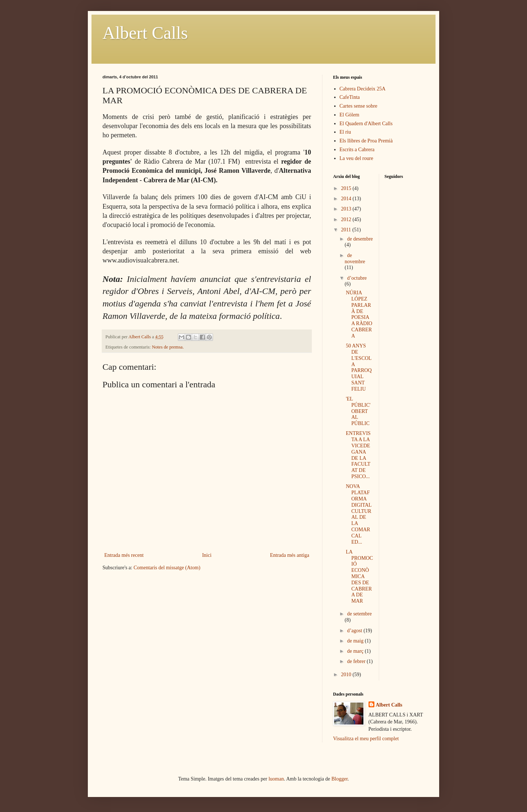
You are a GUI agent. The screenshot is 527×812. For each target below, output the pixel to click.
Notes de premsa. (168, 347)
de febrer (357, 661)
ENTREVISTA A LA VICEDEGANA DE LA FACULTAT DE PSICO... (358, 455)
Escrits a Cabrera (357, 150)
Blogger (340, 779)
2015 (347, 188)
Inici (207, 555)
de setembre (359, 614)
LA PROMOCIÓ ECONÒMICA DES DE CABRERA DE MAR (359, 576)
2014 (347, 199)
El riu (345, 132)
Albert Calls (145, 33)
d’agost (355, 631)
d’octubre (357, 278)
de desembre (360, 239)
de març (356, 651)
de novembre (355, 258)
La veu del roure (356, 158)
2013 (347, 209)
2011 (347, 230)
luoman (276, 779)
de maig (356, 641)
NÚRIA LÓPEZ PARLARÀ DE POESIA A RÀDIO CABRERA (359, 314)
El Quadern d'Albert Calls (366, 124)
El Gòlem (350, 115)
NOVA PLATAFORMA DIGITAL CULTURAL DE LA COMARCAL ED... (359, 514)
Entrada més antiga (290, 555)
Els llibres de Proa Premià (366, 141)
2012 (347, 219)
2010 (347, 675)
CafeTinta (350, 97)
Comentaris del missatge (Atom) (167, 568)
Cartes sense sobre (358, 106)
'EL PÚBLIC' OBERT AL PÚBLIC (358, 411)
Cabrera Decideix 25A (363, 89)
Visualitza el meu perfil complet (366, 739)
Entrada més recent (124, 555)
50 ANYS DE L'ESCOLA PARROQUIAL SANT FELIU (359, 367)
